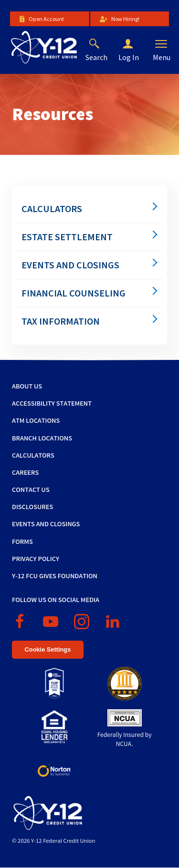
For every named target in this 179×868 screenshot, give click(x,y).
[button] (136, 44)
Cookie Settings (48, 649)
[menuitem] (89, 209)
